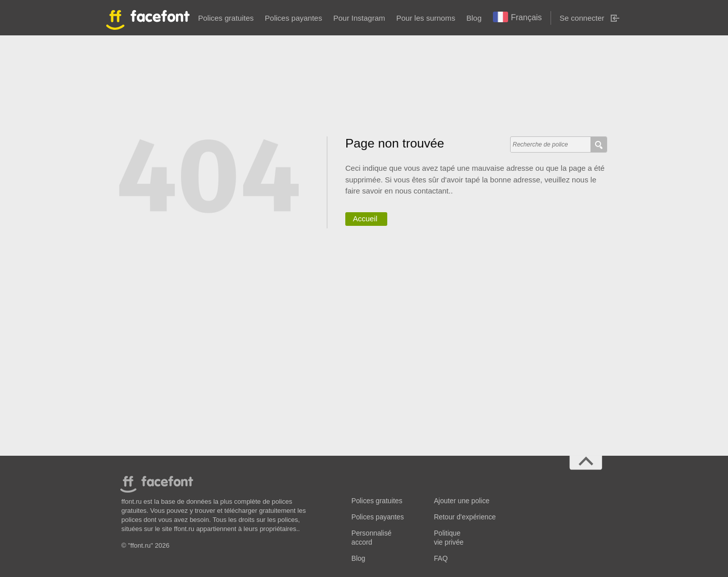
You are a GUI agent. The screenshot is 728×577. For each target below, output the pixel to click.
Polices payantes (293, 18)
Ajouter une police (462, 501)
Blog (474, 18)
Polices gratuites (226, 18)
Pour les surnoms (426, 18)
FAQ (441, 559)
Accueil (365, 219)
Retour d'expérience (465, 517)
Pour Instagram (359, 18)
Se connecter (582, 18)
